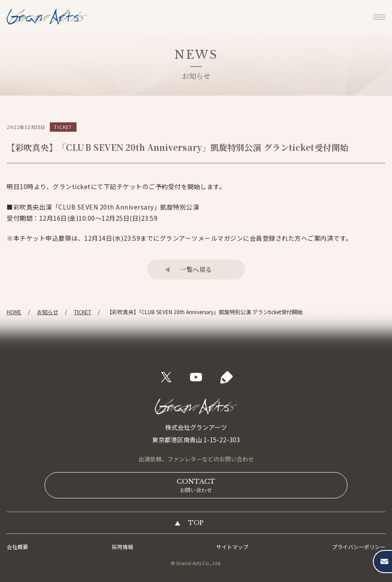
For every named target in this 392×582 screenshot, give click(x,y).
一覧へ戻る (196, 269)
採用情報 (122, 547)
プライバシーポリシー (359, 547)
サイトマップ (232, 547)
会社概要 (17, 547)
